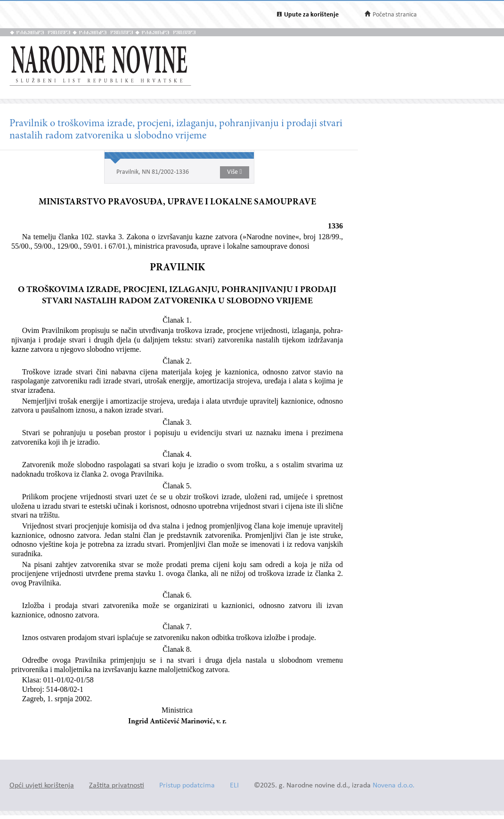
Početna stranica (395, 15)
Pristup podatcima (187, 786)
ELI (234, 786)
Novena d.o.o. (394, 786)
